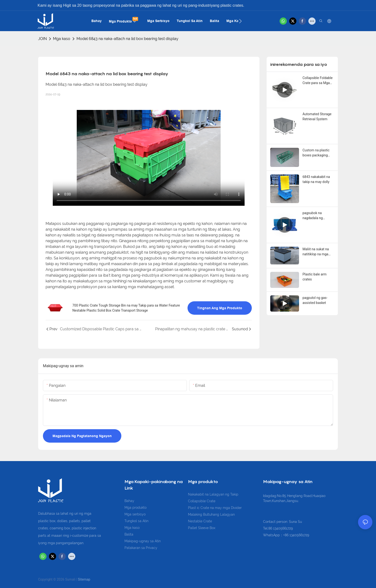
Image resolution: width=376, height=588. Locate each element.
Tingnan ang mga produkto (220, 308)
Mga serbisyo (135, 514)
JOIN (42, 39)
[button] (240, 21)
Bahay (129, 501)
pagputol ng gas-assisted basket (315, 300)
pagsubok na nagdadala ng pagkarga (313, 216)
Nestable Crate (200, 521)
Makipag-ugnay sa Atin (143, 541)
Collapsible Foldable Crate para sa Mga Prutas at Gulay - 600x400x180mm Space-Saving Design (318, 81)
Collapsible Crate (202, 501)
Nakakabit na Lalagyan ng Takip (213, 494)
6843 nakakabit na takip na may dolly (316, 179)
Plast (192, 508)
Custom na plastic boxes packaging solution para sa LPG (318, 153)
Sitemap (84, 579)
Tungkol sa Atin (136, 521)
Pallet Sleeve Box (202, 528)
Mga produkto (135, 508)
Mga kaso (62, 39)
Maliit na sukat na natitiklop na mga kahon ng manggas (317, 252)
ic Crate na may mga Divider (219, 508)
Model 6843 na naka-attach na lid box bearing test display (127, 39)
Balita (129, 534)
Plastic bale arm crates (315, 277)
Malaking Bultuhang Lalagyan (211, 514)
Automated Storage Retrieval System (317, 117)
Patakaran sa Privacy (141, 548)
